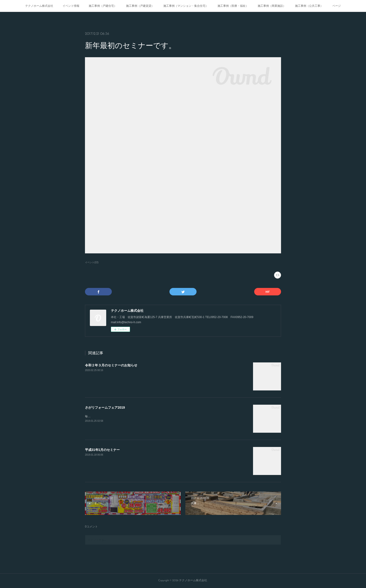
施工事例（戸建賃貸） (140, 6)
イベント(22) (92, 262)
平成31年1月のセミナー (102, 450)
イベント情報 (71, 6)
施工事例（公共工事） (309, 6)
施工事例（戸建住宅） (103, 6)
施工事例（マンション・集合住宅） (186, 6)
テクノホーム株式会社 (39, 6)
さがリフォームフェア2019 (105, 407)
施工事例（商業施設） (272, 6)
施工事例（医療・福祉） (233, 6)
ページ (337, 6)
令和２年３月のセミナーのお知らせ (111, 365)
